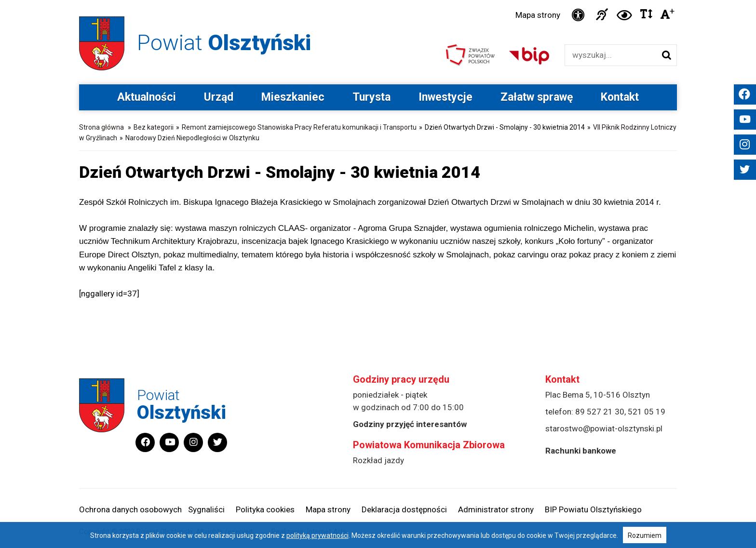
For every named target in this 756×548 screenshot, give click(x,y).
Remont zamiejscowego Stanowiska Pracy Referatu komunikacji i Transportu (299, 127)
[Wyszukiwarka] (611, 55)
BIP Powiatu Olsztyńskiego (593, 509)
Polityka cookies (265, 509)
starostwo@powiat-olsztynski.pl (604, 428)
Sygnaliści (206, 509)
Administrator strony (496, 509)
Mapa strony (538, 15)
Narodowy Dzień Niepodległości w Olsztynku (192, 138)
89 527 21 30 (600, 412)
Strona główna (101, 127)
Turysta (371, 97)
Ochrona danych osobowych (130, 509)
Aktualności (147, 97)
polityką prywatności (317, 535)
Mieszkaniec (293, 97)
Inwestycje (445, 97)
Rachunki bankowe (581, 451)
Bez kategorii (154, 127)
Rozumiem (645, 535)
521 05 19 (647, 412)
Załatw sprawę (537, 97)
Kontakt (620, 97)
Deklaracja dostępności (404, 509)
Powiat (224, 43)
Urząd (219, 97)
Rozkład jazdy (378, 460)
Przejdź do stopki (378, 0)
